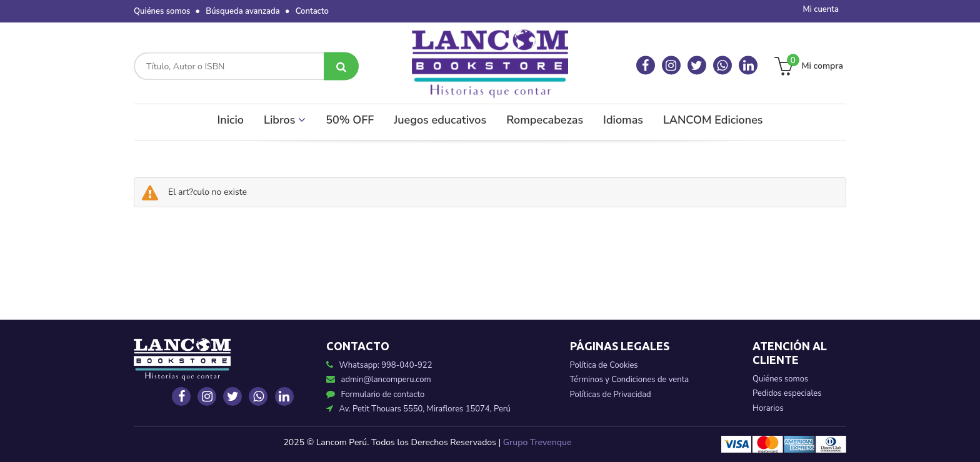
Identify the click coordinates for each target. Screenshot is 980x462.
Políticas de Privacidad (611, 395)
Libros (285, 120)
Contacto (312, 11)
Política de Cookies (604, 365)
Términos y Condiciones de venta (630, 380)
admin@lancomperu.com (379, 380)
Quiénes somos (162, 11)
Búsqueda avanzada (242, 11)
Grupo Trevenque (537, 442)
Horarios (768, 408)
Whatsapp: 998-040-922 (386, 365)
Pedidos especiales (787, 393)
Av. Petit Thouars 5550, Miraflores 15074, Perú (418, 409)
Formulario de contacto (376, 395)
